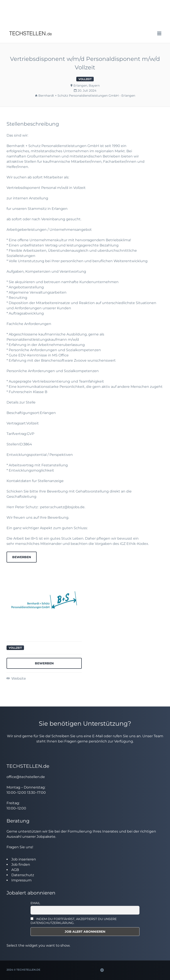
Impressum (21, 880)
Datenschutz (23, 875)
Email (35, 903)
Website (18, 678)
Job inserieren (24, 859)
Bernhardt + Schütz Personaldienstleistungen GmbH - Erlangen (87, 96)
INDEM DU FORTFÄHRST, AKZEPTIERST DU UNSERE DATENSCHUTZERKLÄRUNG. (74, 921)
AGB (15, 870)
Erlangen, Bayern (87, 86)
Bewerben (22, 557)
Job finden (21, 865)
